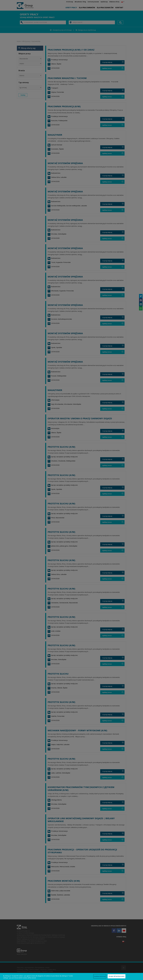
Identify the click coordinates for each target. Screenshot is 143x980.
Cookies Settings (100, 976)
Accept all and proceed (117, 976)
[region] (71, 976)
